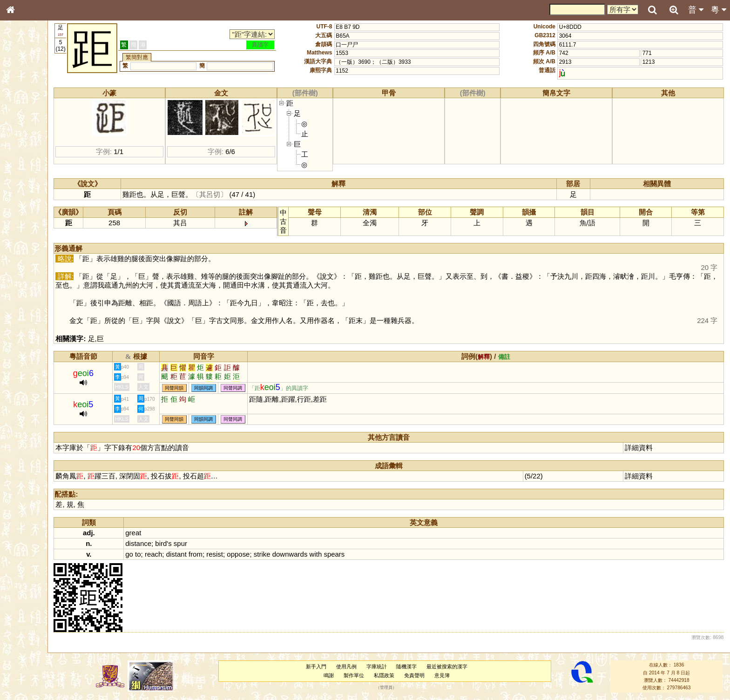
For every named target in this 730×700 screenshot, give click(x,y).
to (170, 554)
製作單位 (369, 675)
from (228, 554)
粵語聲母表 (26, 194)
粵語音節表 (26, 185)
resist (248, 554)
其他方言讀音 (28, 267)
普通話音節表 (28, 258)
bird (194, 543)
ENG (41, 103)
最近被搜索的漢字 (462, 666)
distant (209, 554)
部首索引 (23, 125)
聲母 (19, 249)
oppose (271, 554)
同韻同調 (237, 388)
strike (295, 554)
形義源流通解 (28, 161)
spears (367, 554)
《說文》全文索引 (34, 292)
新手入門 (331, 666)
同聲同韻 (207, 388)
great (166, 533)
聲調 (44, 249)
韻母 (32, 249)
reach (186, 554)
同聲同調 (266, 388)
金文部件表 (26, 152)
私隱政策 (399, 675)
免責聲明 (429, 675)
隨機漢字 (421, 666)
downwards (323, 554)
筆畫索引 (23, 134)
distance (171, 543)
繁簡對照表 (26, 319)
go (162, 554)
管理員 (401, 688)
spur (213, 543)
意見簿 (456, 675)
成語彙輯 (23, 310)
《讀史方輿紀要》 (34, 301)
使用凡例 (361, 666)
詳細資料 (644, 448)
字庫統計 (391, 666)
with (348, 554)
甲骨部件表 (26, 142)
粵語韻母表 (26, 203)
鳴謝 (344, 675)
